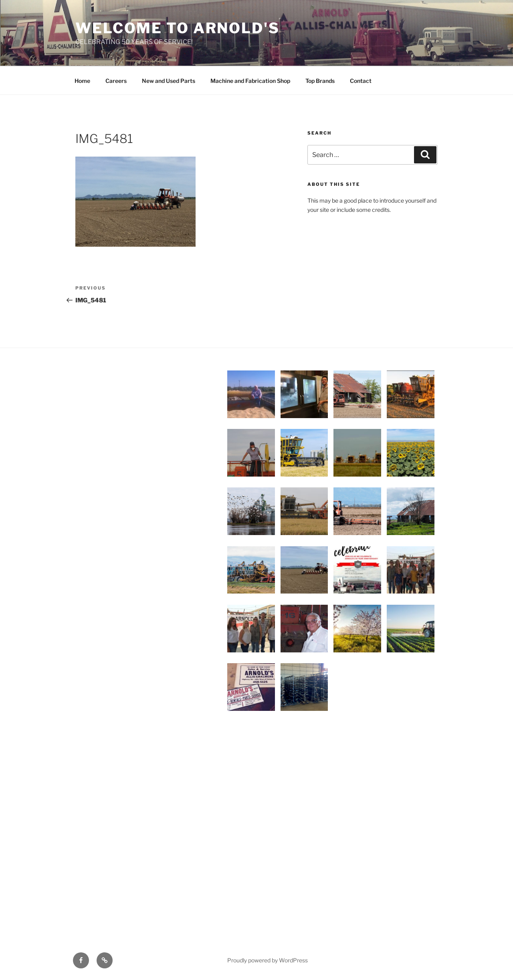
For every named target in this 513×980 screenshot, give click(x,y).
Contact (361, 81)
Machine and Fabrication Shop (250, 81)
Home (82, 81)
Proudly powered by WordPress (268, 960)
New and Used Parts (169, 81)
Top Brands (320, 81)
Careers (116, 81)
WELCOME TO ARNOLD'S (178, 28)
